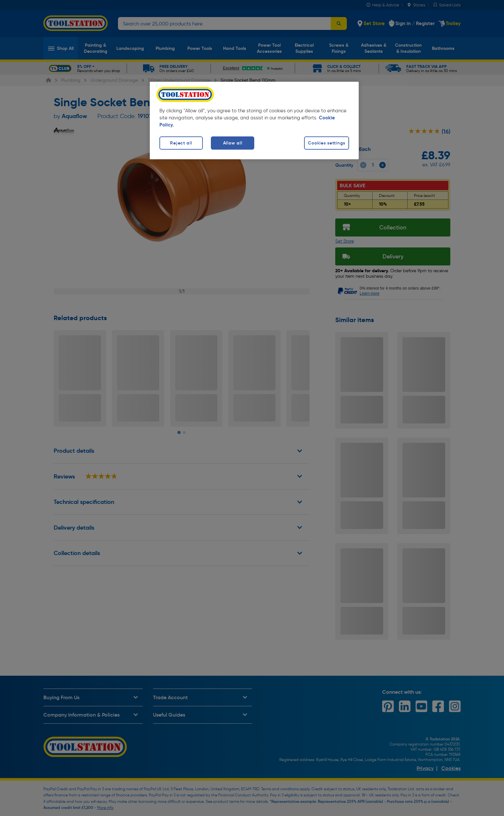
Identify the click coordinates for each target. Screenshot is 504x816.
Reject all (181, 143)
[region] (254, 121)
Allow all (233, 143)
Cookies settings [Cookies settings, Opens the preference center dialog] (327, 143)
